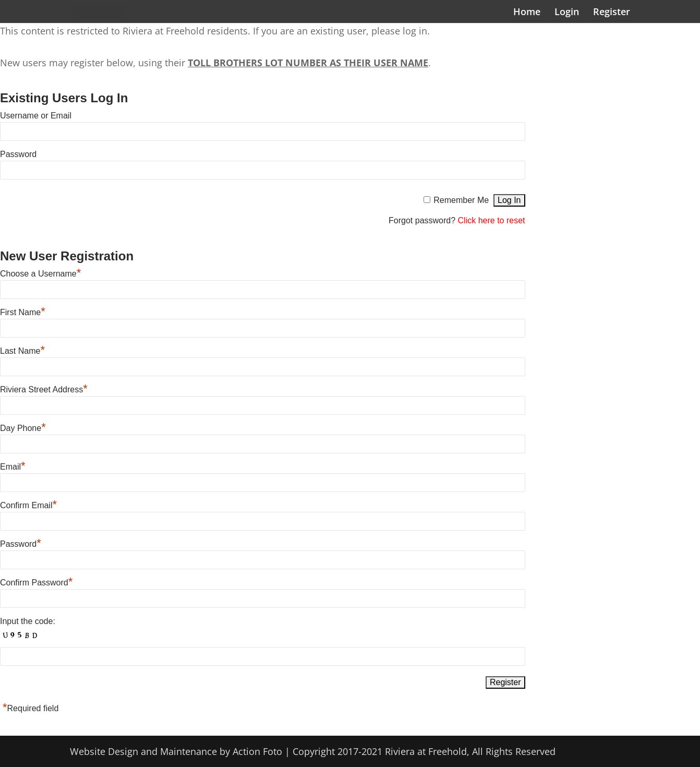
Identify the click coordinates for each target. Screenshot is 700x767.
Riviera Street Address (44, 390)
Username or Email (36, 116)
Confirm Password (36, 583)
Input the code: (28, 621)
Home (527, 13)
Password (18, 154)
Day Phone (23, 428)
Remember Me (461, 200)
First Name (23, 312)
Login (567, 13)
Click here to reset (492, 220)
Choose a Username (40, 274)
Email (13, 467)
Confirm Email (28, 505)
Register (612, 13)
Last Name (22, 351)
